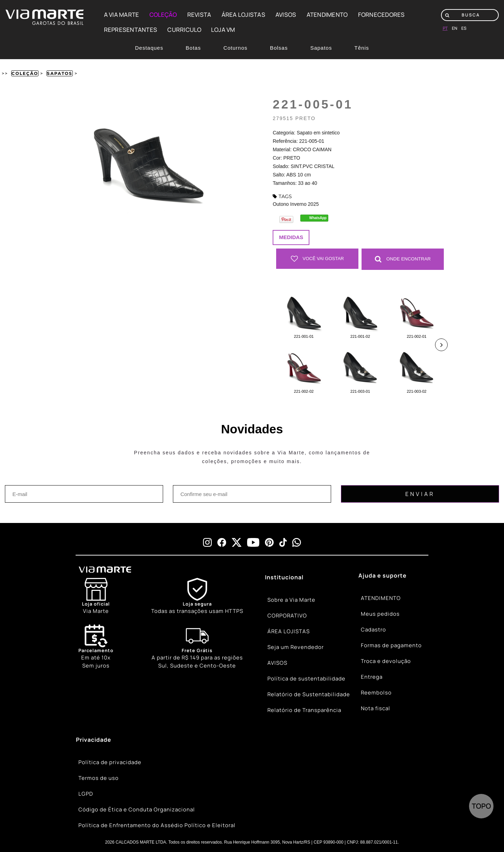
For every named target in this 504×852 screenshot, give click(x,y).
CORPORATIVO (287, 616)
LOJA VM (223, 30)
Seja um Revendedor (296, 647)
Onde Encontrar (403, 259)
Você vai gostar (317, 259)
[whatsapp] (297, 542)
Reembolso (376, 693)
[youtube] (253, 542)
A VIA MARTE (122, 15)
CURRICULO (184, 30)
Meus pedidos (380, 614)
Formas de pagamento (391, 645)
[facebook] (222, 542)
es (464, 28)
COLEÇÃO (163, 15)
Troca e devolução (386, 661)
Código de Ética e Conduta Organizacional (137, 809)
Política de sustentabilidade (306, 679)
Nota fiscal (376, 708)
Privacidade (94, 739)
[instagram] (207, 542)
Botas (193, 48)
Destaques (149, 48)
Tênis (362, 48)
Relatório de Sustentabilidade (309, 694)
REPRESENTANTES (131, 30)
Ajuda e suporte (383, 575)
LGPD (86, 794)
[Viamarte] (131, 569)
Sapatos (321, 48)
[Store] (96, 596)
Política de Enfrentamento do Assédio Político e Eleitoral (157, 825)
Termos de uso (99, 778)
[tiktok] (283, 542)
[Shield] (197, 596)
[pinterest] (269, 542)
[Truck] (197, 647)
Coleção (25, 73)
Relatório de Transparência (304, 710)
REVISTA (199, 15)
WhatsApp (318, 218)
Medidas (291, 237)
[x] (237, 542)
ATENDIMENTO (327, 15)
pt (445, 28)
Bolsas (279, 48)
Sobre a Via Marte (291, 600)
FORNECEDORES (381, 15)
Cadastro (373, 630)
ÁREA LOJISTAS (243, 15)
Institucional (284, 577)
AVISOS (286, 15)
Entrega (372, 677)
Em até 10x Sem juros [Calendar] (96, 647)
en (454, 28)
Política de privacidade (110, 762)
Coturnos (235, 48)
